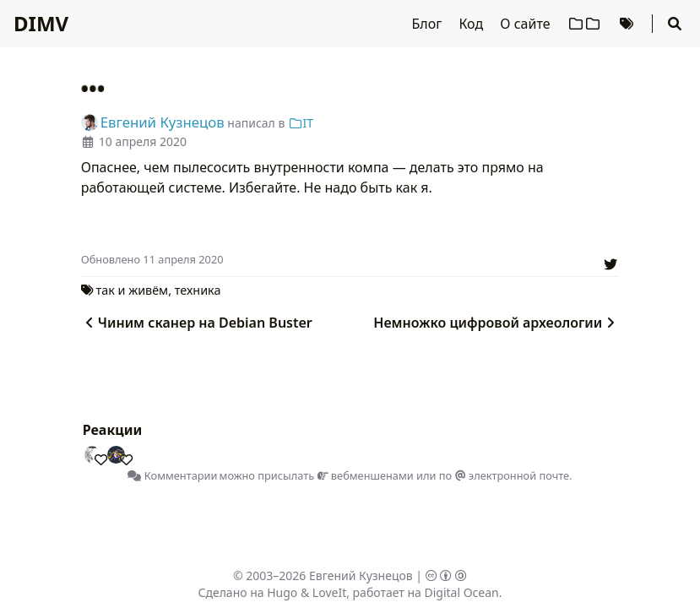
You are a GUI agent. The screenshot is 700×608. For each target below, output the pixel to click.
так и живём (132, 290)
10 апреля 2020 (143, 141)
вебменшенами (366, 475)
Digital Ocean (461, 592)
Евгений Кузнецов (361, 575)
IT (301, 123)
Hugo (282, 592)
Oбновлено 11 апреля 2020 (152, 259)
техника (198, 290)
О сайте (526, 24)
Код (472, 24)
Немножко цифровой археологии (496, 323)
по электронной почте (504, 475)
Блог (429, 24)
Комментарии (172, 475)
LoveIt (329, 592)
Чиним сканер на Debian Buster (197, 323)
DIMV (41, 23)
